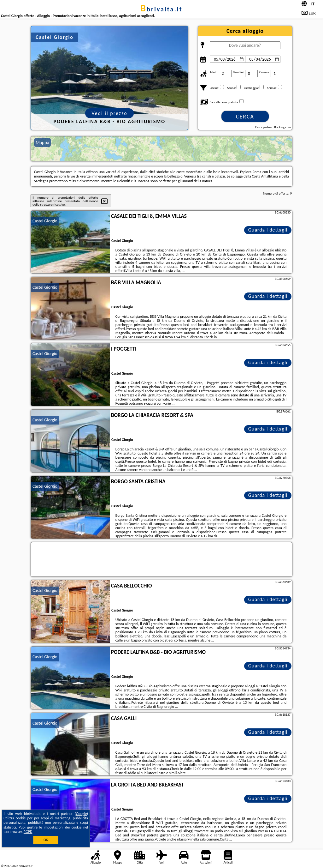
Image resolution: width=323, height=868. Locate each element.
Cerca (245, 117)
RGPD (28, 832)
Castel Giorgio (45, 221)
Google (82, 814)
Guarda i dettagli (268, 230)
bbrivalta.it (161, 9)
